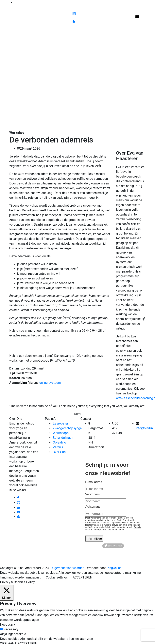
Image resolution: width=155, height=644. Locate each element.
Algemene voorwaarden (68, 568)
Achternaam (94, 507)
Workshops (61, 433)
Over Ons (59, 452)
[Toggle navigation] (137, 17)
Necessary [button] (8, 625)
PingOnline (114, 568)
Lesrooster (60, 423)
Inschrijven (94, 538)
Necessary (11, 629)
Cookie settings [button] (57, 577)
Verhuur (58, 447)
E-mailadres (94, 482)
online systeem (50, 383)
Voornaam (92, 494)
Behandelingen (63, 438)
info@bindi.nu (145, 428)
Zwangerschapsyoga (67, 428)
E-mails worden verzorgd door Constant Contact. (113, 528)
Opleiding (59, 442)
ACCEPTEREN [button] (82, 577)
